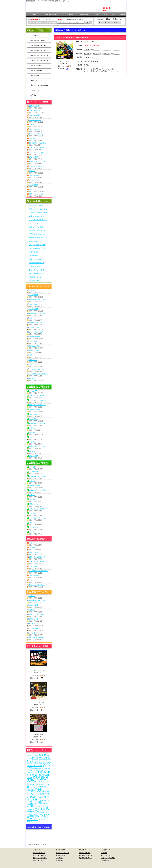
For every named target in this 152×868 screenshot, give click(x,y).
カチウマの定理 (35, 115)
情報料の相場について (37, 263)
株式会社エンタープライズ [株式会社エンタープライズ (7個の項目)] (34, 760)
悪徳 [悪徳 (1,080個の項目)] (30, 780)
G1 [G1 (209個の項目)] (35, 781)
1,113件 (41, 506)
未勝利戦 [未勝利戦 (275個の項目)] (42, 772)
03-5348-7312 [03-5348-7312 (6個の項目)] (46, 803)
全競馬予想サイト (85, 853)
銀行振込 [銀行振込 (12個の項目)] (33, 764)
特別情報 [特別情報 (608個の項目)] (41, 816)
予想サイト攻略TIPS (36, 281)
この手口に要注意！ (36, 266)
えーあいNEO (34, 309)
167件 (40, 320)
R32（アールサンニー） (37, 134)
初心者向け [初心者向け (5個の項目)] (41, 800)
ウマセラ (32, 171)
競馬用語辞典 (35, 75)
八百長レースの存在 (36, 227)
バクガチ (32, 428)
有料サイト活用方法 (40, 855)
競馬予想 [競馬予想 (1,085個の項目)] (36, 803)
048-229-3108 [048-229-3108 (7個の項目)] (33, 770)
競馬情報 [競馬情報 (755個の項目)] (45, 758)
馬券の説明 (34, 80)
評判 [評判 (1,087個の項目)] (35, 758)
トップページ (35, 36)
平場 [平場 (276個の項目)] (32, 816)
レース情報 (60, 858)
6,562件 (41, 371)
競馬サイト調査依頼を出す (39, 85)
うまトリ (32, 318)
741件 (40, 168)
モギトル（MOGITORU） (38, 148)
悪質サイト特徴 (38, 860)
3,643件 (41, 136)
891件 (40, 362)
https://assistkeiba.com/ (91, 46)
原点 (31, 355)
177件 (40, 126)
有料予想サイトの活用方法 (39, 55)
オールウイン (34, 180)
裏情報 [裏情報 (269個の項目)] (44, 777)
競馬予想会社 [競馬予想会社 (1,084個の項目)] (38, 810)
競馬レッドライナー (36, 504)
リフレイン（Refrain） (37, 166)
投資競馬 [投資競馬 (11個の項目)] (29, 778)
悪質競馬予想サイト (85, 858)
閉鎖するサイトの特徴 (37, 270)
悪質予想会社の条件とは (37, 205)
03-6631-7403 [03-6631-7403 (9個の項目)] (34, 784)
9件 (67, 69)
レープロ (32, 189)
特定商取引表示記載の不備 (38, 238)
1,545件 (41, 311)
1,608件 (41, 380)
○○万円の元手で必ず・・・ (38, 220)
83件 (40, 430)
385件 (40, 164)
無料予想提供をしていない (38, 248)
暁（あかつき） (35, 346)
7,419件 (41, 348)
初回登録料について (36, 252)
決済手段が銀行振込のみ (37, 245)
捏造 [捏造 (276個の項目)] (29, 790)
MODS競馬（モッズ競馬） (38, 143)
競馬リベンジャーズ (36, 194)
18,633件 (41, 191)
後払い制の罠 (34, 256)
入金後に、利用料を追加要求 (39, 213)
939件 (40, 140)
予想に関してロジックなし (38, 231)
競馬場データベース (37, 65)
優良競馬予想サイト (85, 855)
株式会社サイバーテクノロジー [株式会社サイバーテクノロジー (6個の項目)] (39, 795)
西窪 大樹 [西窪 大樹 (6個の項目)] (40, 814)
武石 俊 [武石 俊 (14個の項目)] (29, 755)
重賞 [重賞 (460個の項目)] (44, 755)
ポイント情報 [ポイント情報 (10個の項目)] (33, 814)
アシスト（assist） (65, 61)
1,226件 (41, 187)
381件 (40, 159)
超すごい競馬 (34, 157)
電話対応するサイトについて (39, 277)
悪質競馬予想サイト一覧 (39, 46)
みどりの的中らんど (36, 175)
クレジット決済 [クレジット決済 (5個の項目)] (34, 787)
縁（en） (32, 378)
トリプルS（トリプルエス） (39, 152)
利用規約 (33, 95)
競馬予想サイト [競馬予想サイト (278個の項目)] (41, 790)
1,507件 (41, 182)
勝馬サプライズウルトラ (37, 323)
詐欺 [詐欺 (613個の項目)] (33, 797)
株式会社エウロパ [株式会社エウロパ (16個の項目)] (33, 792)
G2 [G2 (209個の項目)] (37, 775)
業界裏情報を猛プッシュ (37, 234)
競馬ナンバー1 (34, 106)
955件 (40, 177)
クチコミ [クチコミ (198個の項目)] (44, 787)
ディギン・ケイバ (35, 120)
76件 (40, 145)
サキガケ (32, 124)
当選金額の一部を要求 (37, 259)
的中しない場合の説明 (37, 216)
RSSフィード (35, 90)
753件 (40, 150)
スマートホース (35, 129)
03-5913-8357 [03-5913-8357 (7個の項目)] (43, 784)
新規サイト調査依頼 (108, 858)
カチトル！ (33, 523)
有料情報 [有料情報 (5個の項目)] (45, 814)
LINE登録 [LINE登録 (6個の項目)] (34, 756)
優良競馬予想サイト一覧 (39, 51)
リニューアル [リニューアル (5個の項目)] (40, 798)
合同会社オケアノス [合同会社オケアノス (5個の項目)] (40, 762)
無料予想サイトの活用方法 (39, 60)
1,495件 (41, 122)
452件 (40, 196)
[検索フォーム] (71, 22)
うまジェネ (33, 138)
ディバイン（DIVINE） (37, 369)
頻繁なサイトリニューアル (38, 209)
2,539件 (41, 173)
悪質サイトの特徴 (36, 70)
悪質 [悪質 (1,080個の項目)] (40, 780)
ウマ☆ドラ (33, 360)
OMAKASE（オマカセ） (37, 162)
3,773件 (41, 357)
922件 (40, 154)
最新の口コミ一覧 (39, 853)
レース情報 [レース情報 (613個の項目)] (38, 818)
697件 (40, 131)
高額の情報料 (34, 241)
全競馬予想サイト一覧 (38, 41)
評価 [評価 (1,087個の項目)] (30, 806)
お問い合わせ (106, 860)
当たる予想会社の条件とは (38, 274)
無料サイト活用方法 (40, 858)
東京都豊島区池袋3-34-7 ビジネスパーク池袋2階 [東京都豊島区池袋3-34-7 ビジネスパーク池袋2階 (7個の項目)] (38, 792)
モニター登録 (34, 223)
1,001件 (41, 117)
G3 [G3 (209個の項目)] (39, 755)
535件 (40, 108)
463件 (40, 525)
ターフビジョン (35, 111)
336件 (40, 325)
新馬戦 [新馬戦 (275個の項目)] (36, 777)
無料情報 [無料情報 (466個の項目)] (44, 775)
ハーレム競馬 (34, 185)
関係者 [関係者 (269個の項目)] (39, 809)
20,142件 (41, 113)
